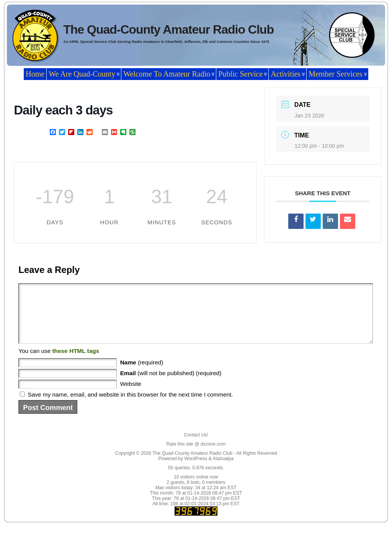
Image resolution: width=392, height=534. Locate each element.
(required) (142, 374)
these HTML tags (76, 362)
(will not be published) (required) (171, 385)
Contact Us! (196, 446)
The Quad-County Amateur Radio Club (168, 29)
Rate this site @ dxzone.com (196, 456)
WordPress (196, 470)
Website (131, 395)
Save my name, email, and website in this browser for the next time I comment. (131, 406)
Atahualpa (223, 470)
